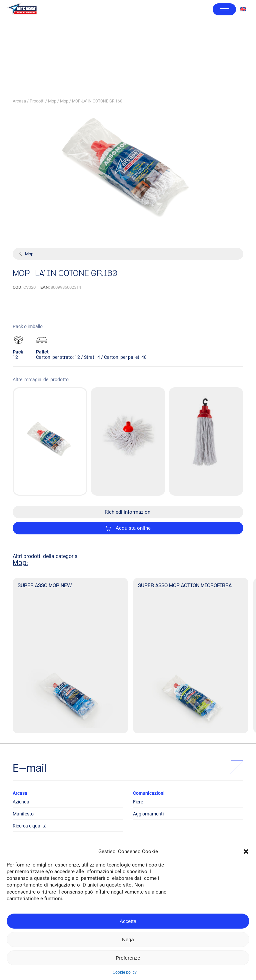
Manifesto (23, 814)
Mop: (20, 563)
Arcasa (19, 101)
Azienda (21, 802)
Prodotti (37, 101)
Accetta (128, 921)
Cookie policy (125, 972)
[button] (246, 851)
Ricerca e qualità (30, 826)
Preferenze (128, 958)
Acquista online (128, 528)
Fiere (138, 802)
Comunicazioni (149, 793)
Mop (52, 101)
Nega (128, 939)
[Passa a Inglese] (243, 10)
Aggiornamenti (148, 814)
